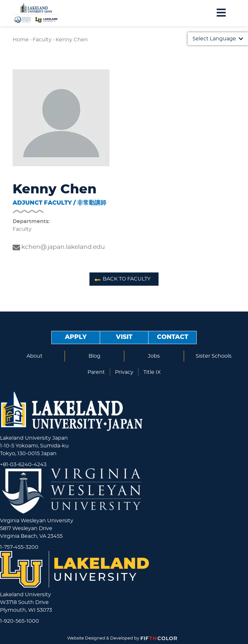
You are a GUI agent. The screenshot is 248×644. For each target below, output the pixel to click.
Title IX (152, 372)
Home (21, 40)
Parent (96, 372)
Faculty (42, 40)
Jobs (154, 356)
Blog (94, 356)
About (35, 356)
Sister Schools (214, 356)
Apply (76, 337)
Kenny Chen (72, 40)
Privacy (124, 372)
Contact (173, 337)
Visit (124, 337)
